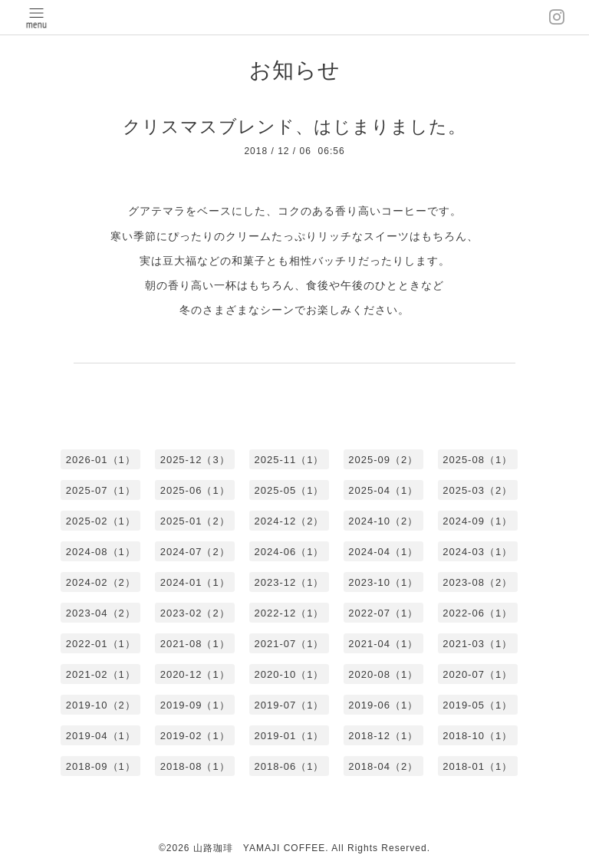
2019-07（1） (290, 705)
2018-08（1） (195, 766)
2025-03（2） (477, 490)
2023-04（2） (101, 613)
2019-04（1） (101, 736)
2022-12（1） (290, 613)
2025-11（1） (290, 460)
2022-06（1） (477, 613)
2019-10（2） (101, 705)
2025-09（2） (383, 460)
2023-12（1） (290, 582)
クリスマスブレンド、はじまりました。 (294, 127)
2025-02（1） (101, 521)
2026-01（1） (101, 460)
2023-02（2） (195, 613)
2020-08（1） (383, 674)
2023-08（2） (477, 582)
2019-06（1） (383, 705)
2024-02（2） (101, 582)
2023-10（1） (383, 582)
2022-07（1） (383, 613)
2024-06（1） (290, 552)
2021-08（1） (195, 644)
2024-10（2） (383, 521)
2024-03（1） (477, 552)
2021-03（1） (477, 644)
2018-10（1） (477, 736)
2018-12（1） (383, 736)
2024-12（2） (290, 521)
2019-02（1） (195, 736)
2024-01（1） (195, 582)
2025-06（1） (195, 490)
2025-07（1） (101, 490)
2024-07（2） (195, 552)
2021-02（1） (101, 674)
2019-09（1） (195, 705)
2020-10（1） (290, 674)
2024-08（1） (101, 552)
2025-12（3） (195, 460)
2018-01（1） (477, 766)
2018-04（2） (383, 766)
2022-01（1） (101, 644)
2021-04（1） (383, 644)
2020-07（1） (477, 674)
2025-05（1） (290, 490)
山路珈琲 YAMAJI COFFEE (259, 848)
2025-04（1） (383, 490)
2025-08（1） (477, 460)
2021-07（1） (290, 644)
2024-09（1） (477, 521)
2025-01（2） (195, 521)
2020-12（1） (195, 674)
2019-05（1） (477, 705)
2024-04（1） (383, 552)
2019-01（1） (290, 736)
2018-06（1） (290, 766)
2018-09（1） (101, 766)
